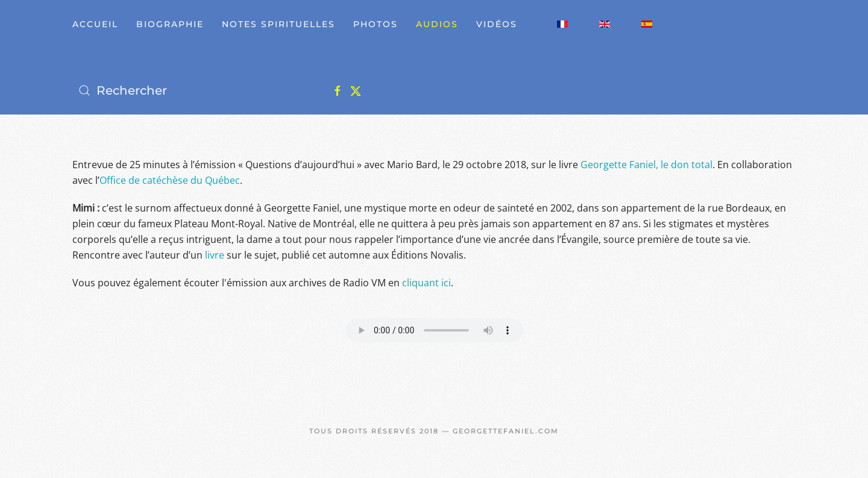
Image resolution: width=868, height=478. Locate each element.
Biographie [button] (170, 24)
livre (215, 255)
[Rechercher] (193, 90)
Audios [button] (437, 24)
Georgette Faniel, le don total (646, 165)
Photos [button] (376, 24)
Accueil (95, 24)
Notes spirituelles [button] (278, 24)
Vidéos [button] (497, 24)
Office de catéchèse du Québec (170, 180)
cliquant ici (426, 283)
